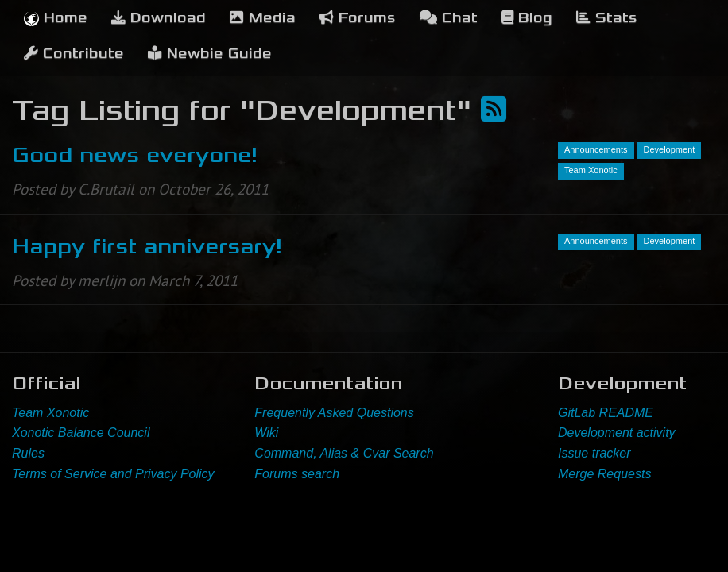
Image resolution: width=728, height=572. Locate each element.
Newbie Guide (210, 54)
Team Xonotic (50, 413)
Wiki (266, 433)
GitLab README (606, 413)
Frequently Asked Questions (334, 413)
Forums (358, 18)
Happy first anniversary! (147, 246)
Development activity (617, 433)
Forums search (297, 474)
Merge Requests (604, 474)
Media (263, 18)
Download (159, 18)
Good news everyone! (135, 155)
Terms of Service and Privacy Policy (113, 474)
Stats (607, 18)
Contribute (74, 54)
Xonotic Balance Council (81, 433)
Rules (28, 453)
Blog (527, 18)
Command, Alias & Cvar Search (344, 453)
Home (56, 18)
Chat (449, 18)
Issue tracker (594, 453)
